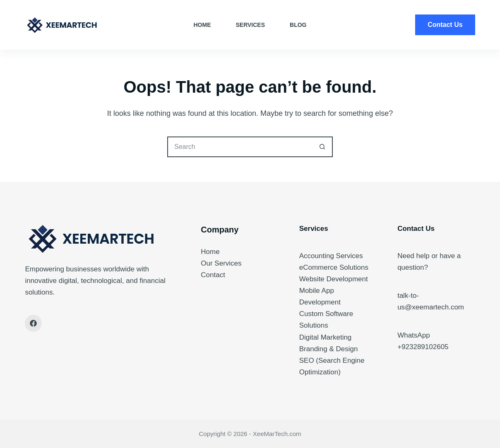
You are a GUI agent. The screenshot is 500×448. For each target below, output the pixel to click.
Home (202, 25)
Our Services (221, 263)
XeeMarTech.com (277, 434)
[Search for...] (240, 147)
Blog (298, 25)
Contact (213, 275)
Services (251, 25)
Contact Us (445, 25)
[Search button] (322, 147)
